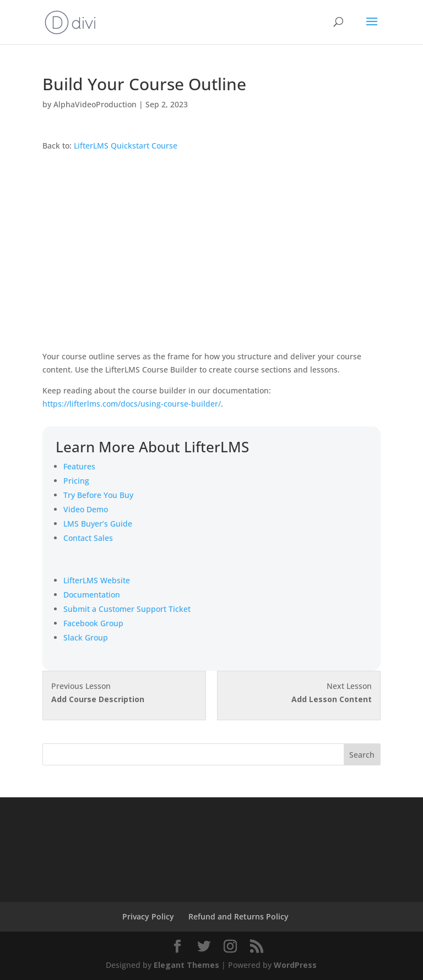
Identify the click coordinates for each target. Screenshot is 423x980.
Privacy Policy (148, 916)
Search (362, 755)
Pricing (76, 481)
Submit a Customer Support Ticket (127, 609)
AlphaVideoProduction (95, 104)
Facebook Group (93, 623)
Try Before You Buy (98, 495)
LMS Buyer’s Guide (98, 524)
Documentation (92, 595)
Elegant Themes (186, 965)
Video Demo (86, 509)
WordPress (295, 965)
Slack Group (86, 637)
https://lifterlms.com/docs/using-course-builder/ (132, 404)
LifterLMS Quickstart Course (126, 146)
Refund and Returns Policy (238, 916)
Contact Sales (88, 538)
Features (79, 466)
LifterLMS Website (97, 580)
